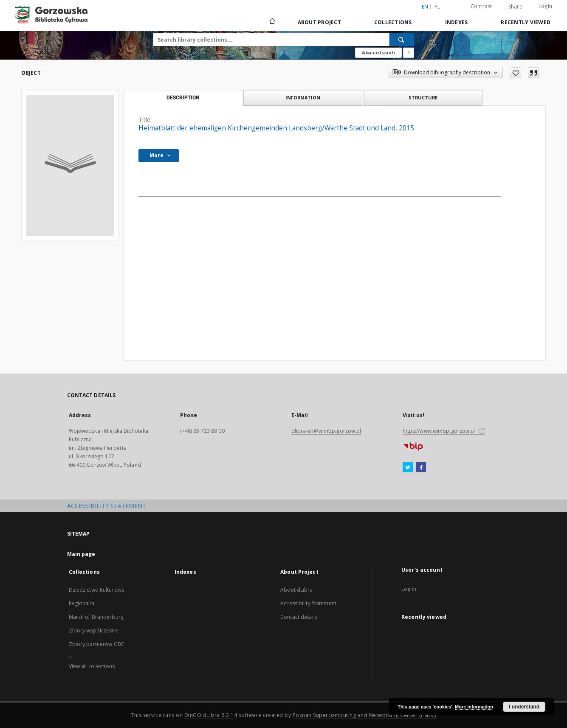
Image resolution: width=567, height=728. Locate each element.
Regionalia (82, 603)
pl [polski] (437, 7)
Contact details (299, 617)
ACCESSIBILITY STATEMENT (107, 506)
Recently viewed (526, 22)
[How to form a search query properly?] (409, 53)
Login (545, 6)
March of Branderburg (96, 617)
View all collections (92, 666)
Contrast (481, 6)
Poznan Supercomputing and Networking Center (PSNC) (364, 715)
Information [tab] (303, 97)
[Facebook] (421, 468)
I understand (524, 707)
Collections (393, 22)
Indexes (457, 22)
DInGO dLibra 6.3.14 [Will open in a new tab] (211, 715)
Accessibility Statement (308, 603)
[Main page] (272, 22)
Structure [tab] (423, 97)
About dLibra (296, 590)
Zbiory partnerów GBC (97, 644)
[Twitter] (408, 468)
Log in (409, 589)
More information (474, 707)
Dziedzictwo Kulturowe (97, 590)
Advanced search (378, 53)
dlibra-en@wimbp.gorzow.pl (326, 431)
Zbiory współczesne (93, 631)
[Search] (402, 40)
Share (515, 7)
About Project (319, 22)
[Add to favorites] (515, 73)
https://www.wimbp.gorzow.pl (444, 431)
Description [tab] (183, 98)
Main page (81, 554)
